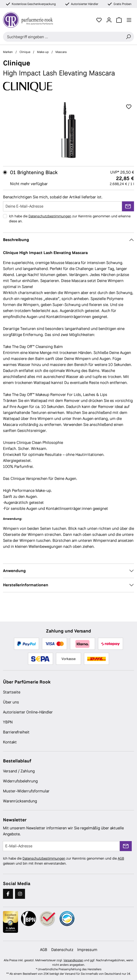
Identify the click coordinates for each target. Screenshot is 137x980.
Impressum (87, 950)
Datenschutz (62, 950)
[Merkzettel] (99, 20)
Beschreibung (16, 240)
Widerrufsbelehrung (20, 781)
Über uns (11, 702)
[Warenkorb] (119, 20)
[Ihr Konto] (109, 20)
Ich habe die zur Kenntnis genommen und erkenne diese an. (70, 219)
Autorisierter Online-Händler (28, 712)
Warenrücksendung (20, 801)
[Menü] (129, 20)
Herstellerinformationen (26, 585)
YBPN (8, 722)
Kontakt (10, 742)
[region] (68, 130)
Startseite (12, 692)
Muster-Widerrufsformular (26, 791)
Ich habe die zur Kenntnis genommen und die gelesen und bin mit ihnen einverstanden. (63, 861)
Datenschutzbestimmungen (50, 216)
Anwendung (14, 571)
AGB (121, 858)
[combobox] (63, 37)
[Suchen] (128, 37)
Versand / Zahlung (19, 771)
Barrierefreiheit (16, 732)
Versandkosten (73, 960)
